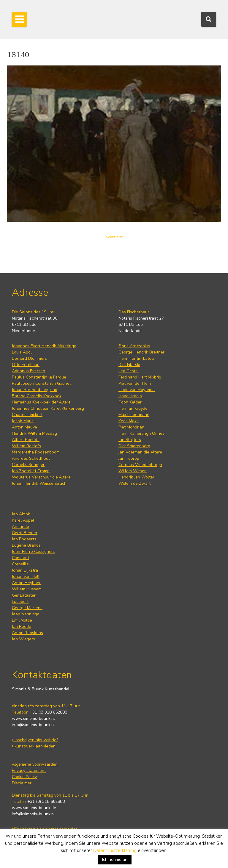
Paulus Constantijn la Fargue (39, 377)
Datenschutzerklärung (115, 850)
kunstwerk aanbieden (34, 746)
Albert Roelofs (26, 440)
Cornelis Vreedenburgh (140, 465)
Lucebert (20, 602)
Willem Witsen (133, 471)
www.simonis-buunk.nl (33, 718)
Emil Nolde (22, 620)
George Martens (27, 608)
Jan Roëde (22, 627)
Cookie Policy (24, 777)
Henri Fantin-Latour (137, 358)
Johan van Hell (26, 577)
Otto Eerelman (26, 365)
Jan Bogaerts (24, 539)
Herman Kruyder (134, 408)
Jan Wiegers (23, 639)
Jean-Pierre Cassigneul (33, 552)
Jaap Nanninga (26, 614)
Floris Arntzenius (134, 346)
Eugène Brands (26, 545)
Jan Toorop (129, 458)
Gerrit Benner (25, 533)
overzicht (114, 237)
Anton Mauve (24, 427)
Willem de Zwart (134, 483)
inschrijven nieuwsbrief (35, 740)
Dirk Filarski (129, 365)
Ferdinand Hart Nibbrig (140, 377)
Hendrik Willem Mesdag (34, 433)
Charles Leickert (27, 415)
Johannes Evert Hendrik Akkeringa (44, 346)
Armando (20, 527)
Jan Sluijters (130, 440)
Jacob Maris (23, 421)
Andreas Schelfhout (31, 458)
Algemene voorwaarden (35, 764)
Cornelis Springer (28, 465)
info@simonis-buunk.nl (33, 725)
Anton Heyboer (26, 583)
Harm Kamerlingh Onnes (141, 433)
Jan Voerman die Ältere (140, 452)
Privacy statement (29, 771)
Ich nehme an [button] (115, 860)
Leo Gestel (129, 371)
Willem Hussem (27, 589)
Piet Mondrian (131, 427)
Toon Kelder (130, 402)
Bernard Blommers (29, 358)
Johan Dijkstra (25, 570)
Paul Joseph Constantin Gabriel (41, 383)
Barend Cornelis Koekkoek (37, 396)
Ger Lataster (24, 595)
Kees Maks (129, 421)
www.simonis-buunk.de (34, 808)
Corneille (20, 564)
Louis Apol (22, 352)
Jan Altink (21, 514)
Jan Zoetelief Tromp (31, 471)
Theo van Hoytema (137, 390)
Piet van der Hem (135, 383)
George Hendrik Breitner (141, 352)
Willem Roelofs (26, 446)
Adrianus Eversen (28, 371)
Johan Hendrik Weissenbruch (39, 483)
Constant (20, 558)
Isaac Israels (130, 396)
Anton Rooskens (27, 633)
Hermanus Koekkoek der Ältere (41, 402)
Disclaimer (22, 783)
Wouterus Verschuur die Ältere (41, 477)
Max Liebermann (134, 415)
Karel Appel (23, 520)
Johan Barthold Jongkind (35, 390)
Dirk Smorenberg (134, 446)
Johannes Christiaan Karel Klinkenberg (48, 408)
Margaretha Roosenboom (36, 452)
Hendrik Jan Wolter (136, 477)
